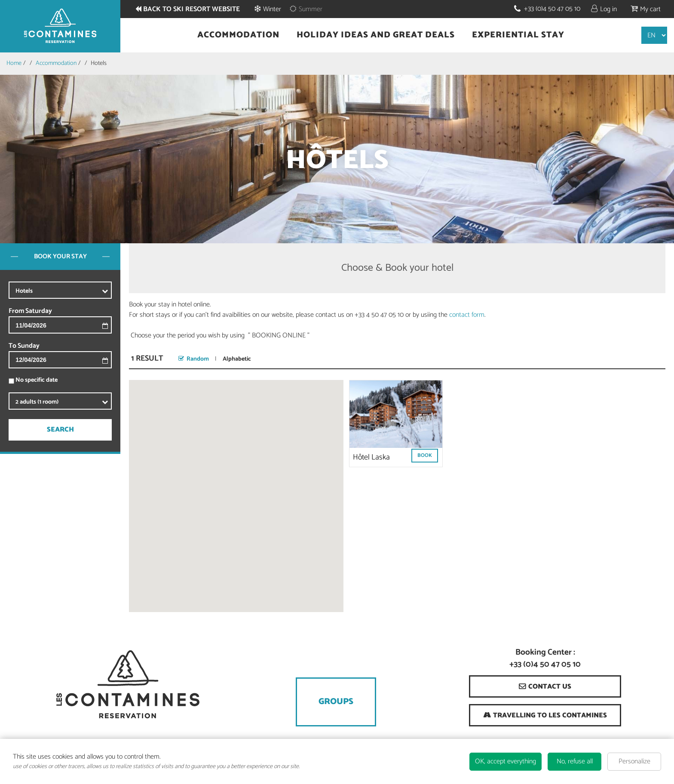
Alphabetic (237, 359)
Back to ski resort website (191, 9)
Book (425, 455)
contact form (467, 315)
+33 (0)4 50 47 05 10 (552, 9)
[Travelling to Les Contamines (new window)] (545, 715)
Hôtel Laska (371, 457)
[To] (75, 360)
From (16, 311)
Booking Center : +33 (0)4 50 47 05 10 (545, 659)
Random (198, 359)
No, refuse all (575, 761)
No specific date (37, 380)
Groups (336, 702)
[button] (646, 9)
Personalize (634, 761)
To (12, 346)
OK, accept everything (505, 761)
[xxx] (75, 291)
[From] (75, 325)
